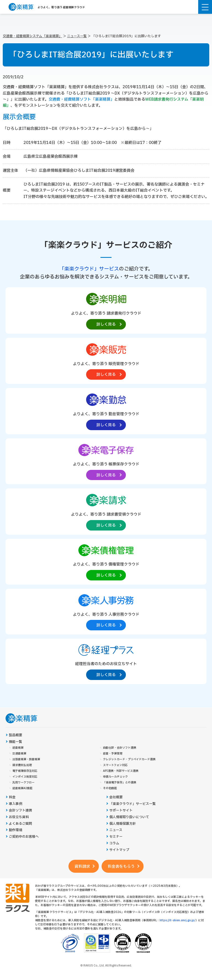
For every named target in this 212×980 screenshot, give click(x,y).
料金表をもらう (121, 867)
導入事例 (15, 804)
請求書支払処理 (22, 765)
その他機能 (110, 788)
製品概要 (15, 735)
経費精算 (18, 748)
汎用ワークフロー (23, 783)
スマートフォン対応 (115, 765)
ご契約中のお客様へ (24, 837)
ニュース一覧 (77, 36)
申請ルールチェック (115, 777)
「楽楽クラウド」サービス (89, 269)
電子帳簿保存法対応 (25, 771)
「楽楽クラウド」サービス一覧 (132, 804)
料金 (12, 797)
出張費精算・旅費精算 (26, 759)
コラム (114, 843)
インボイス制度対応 (25, 777)
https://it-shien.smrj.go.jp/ (177, 920)
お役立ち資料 (19, 817)
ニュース (116, 830)
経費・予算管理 (113, 754)
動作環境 (15, 830)
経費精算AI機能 (22, 788)
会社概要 (116, 797)
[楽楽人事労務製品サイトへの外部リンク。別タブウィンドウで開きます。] (106, 611)
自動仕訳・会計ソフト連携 (120, 748)
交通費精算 (19, 754)
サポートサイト (121, 811)
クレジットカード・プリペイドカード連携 (129, 759)
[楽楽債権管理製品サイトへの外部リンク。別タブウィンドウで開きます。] (106, 561)
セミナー (116, 837)
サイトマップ (119, 850)
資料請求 (82, 867)
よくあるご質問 (20, 824)
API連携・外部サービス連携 (121, 771)
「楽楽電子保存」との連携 (120, 783)
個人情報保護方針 (123, 824)
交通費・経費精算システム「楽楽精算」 (32, 36)
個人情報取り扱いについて (129, 817)
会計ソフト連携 (20, 811)
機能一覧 (15, 742)
